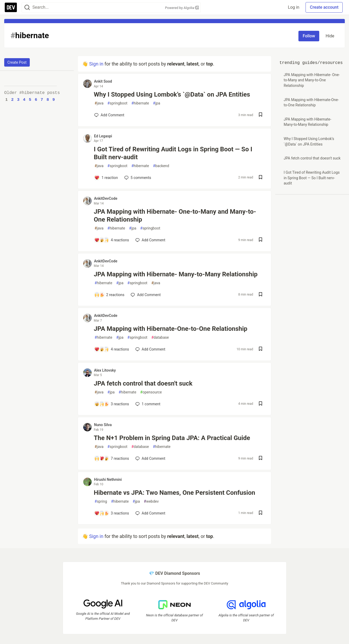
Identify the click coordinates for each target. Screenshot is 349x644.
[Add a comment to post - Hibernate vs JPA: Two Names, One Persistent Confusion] (112, 513)
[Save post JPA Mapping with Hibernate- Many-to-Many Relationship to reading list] (260, 295)
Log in (294, 7)
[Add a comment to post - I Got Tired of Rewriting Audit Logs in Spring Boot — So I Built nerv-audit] (106, 178)
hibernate (140, 103)
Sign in (96, 64)
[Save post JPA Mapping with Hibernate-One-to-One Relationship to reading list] (260, 349)
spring (101, 501)
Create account (324, 7)
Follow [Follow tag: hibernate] (309, 36)
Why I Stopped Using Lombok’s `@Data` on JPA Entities (172, 94)
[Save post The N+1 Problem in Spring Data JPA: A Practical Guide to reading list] (260, 459)
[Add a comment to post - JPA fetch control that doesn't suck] (112, 404)
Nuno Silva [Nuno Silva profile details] (103, 425)
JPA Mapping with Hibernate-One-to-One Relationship (171, 329)
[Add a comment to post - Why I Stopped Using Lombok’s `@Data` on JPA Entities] (109, 115)
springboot (117, 103)
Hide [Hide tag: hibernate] (330, 36)
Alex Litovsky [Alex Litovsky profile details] (105, 370)
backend (161, 166)
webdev (151, 501)
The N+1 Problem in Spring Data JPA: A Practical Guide (172, 438)
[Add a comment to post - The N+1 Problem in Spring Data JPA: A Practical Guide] (112, 458)
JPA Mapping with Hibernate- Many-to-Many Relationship (176, 274)
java (99, 103)
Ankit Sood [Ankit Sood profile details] (103, 81)
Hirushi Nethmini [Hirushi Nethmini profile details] (108, 480)
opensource (151, 392)
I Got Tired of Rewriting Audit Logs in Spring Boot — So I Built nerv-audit (173, 153)
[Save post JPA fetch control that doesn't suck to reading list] (260, 404)
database (160, 338)
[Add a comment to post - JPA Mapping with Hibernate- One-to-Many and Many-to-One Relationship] (112, 240)
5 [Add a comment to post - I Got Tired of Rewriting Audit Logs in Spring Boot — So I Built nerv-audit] (137, 178)
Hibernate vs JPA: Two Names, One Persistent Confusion (174, 493)
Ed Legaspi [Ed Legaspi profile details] (103, 136)
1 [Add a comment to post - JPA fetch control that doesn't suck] (147, 404)
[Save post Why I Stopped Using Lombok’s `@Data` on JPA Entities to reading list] (260, 115)
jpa (157, 103)
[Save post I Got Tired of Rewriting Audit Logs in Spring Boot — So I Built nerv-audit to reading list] (260, 178)
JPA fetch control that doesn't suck (143, 383)
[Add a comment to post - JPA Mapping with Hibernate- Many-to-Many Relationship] (109, 295)
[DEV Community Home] (11, 7)
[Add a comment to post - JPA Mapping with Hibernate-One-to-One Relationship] (112, 349)
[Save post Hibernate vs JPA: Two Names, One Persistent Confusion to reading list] (260, 513)
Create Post (17, 62)
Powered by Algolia (182, 8)
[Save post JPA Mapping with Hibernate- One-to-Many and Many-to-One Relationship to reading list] (260, 240)
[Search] (27, 8)
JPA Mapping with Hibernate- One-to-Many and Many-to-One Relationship (175, 216)
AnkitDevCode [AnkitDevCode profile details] (106, 198)
